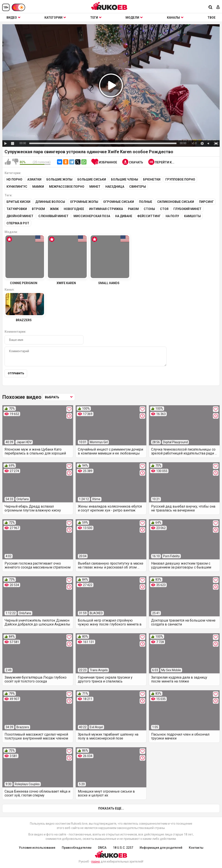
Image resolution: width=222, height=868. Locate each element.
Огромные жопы (84, 202)
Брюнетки (152, 179)
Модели (134, 18)
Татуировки (17, 209)
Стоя (164, 209)
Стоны (149, 209)
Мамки (38, 187)
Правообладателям (77, 848)
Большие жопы (59, 179)
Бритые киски (18, 202)
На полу (172, 216)
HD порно (14, 179)
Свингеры (138, 187)
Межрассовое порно (67, 187)
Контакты (196, 848)
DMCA (102, 848)
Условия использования (37, 848)
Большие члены (125, 179)
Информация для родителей (161, 848)
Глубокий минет (187, 209)
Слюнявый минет (53, 216)
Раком (133, 209)
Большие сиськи (92, 179)
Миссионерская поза (92, 216)
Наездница (115, 187)
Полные (146, 202)
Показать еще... (111, 808)
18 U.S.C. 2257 (123, 848)
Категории (55, 18)
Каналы (175, 18)
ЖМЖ (54, 209)
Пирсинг (206, 202)
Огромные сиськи (119, 202)
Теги (96, 18)
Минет (95, 187)
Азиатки (34, 179)
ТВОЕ (211, 18)
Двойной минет (20, 216)
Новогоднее (74, 209)
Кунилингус (17, 187)
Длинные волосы (50, 202)
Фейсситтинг (149, 216)
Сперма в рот (18, 223)
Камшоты (192, 216)
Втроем (38, 209)
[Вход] (218, 7)
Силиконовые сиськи (176, 202)
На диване (124, 216)
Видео (13, 18)
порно (96, 861)
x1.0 (194, 143)
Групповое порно (180, 179)
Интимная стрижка (106, 209)
